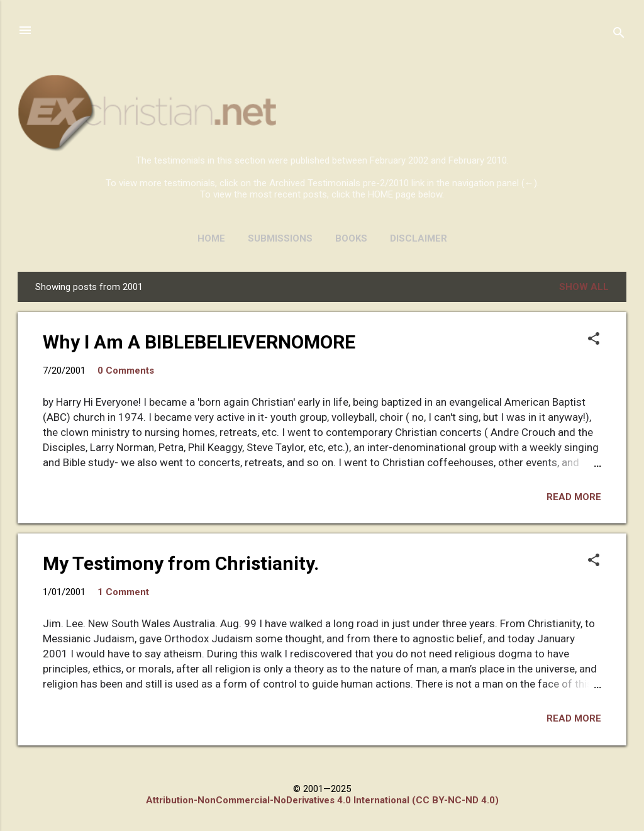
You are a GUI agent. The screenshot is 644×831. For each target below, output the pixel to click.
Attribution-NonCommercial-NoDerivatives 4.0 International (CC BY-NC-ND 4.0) (322, 800)
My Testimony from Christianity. (181, 563)
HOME (211, 238)
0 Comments (126, 371)
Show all (584, 287)
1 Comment (123, 592)
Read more (574, 497)
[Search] (619, 34)
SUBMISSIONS (280, 238)
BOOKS (351, 238)
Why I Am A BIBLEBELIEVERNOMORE (199, 342)
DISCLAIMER (419, 238)
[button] (594, 340)
